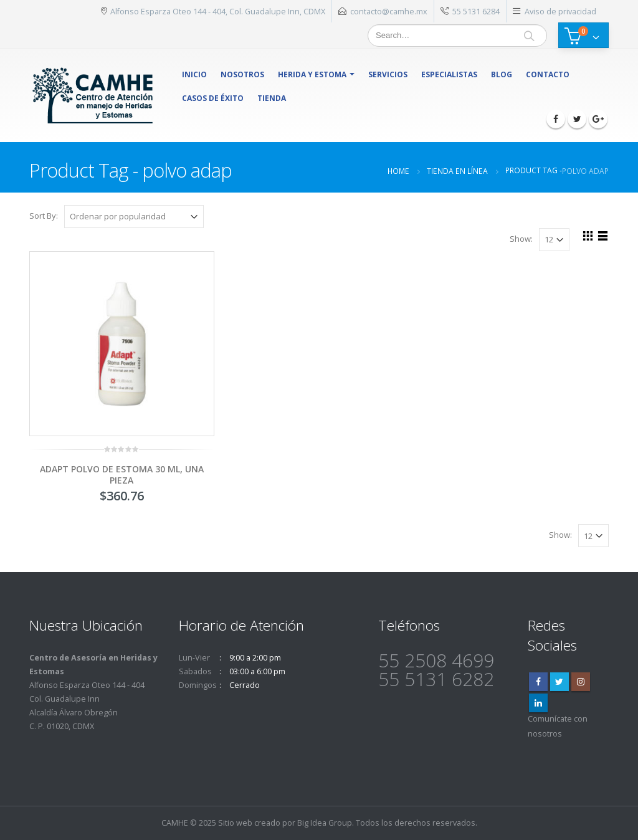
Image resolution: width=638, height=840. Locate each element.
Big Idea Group (325, 823)
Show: (521, 239)
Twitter (559, 682)
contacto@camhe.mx (389, 11)
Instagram (581, 682)
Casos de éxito (213, 98)
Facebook (538, 682)
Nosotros (242, 74)
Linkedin (538, 703)
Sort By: (44, 216)
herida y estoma (312, 74)
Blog (502, 74)
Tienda (272, 98)
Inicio (194, 74)
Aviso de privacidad (560, 11)
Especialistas (449, 74)
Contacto (548, 74)
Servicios (388, 74)
